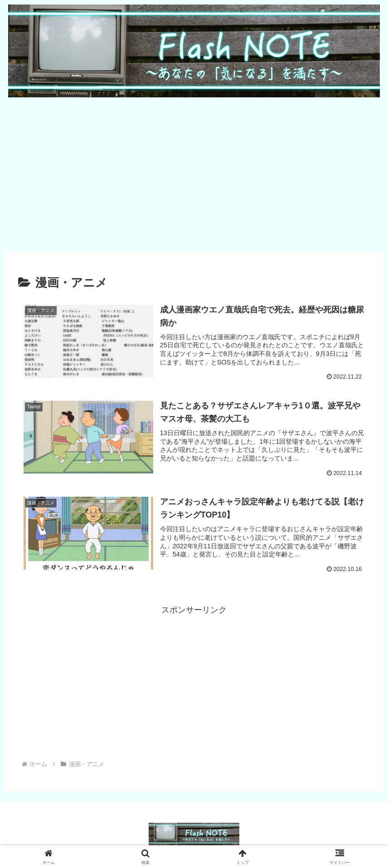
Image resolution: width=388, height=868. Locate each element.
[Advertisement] (194, 173)
